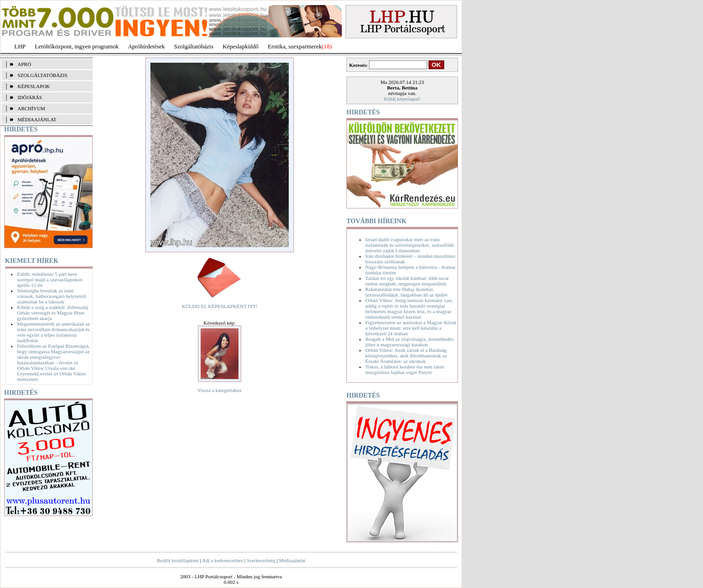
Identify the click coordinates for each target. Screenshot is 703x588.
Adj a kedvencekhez (223, 560)
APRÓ (24, 64)
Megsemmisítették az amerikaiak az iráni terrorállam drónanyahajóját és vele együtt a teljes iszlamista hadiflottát (54, 332)
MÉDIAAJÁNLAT (37, 119)
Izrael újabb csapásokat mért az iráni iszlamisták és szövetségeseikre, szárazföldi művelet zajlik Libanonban (410, 245)
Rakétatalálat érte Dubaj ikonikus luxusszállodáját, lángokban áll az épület (406, 292)
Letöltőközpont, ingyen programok (77, 46)
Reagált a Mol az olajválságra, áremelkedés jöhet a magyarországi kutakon (409, 342)
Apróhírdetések (146, 46)
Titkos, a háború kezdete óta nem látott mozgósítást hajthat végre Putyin (405, 369)
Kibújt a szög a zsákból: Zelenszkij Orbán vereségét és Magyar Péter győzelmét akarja (53, 313)
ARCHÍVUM (31, 108)
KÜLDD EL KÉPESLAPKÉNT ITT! (220, 306)
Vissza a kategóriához (220, 390)
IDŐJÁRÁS (30, 97)
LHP (20, 46)
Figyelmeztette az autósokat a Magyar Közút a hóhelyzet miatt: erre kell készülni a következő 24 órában (411, 328)
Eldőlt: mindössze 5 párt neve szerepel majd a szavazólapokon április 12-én (50, 279)
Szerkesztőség (261, 560)
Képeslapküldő (241, 46)
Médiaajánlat (292, 560)
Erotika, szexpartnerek (295, 46)
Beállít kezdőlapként (178, 560)
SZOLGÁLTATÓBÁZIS (42, 75)
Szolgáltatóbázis (194, 46)
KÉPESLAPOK (34, 86)
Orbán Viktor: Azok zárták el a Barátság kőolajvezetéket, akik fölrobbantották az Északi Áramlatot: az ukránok (406, 356)
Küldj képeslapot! (402, 99)
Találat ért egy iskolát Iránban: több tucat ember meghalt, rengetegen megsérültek (407, 281)
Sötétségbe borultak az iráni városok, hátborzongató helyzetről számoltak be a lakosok (52, 296)
